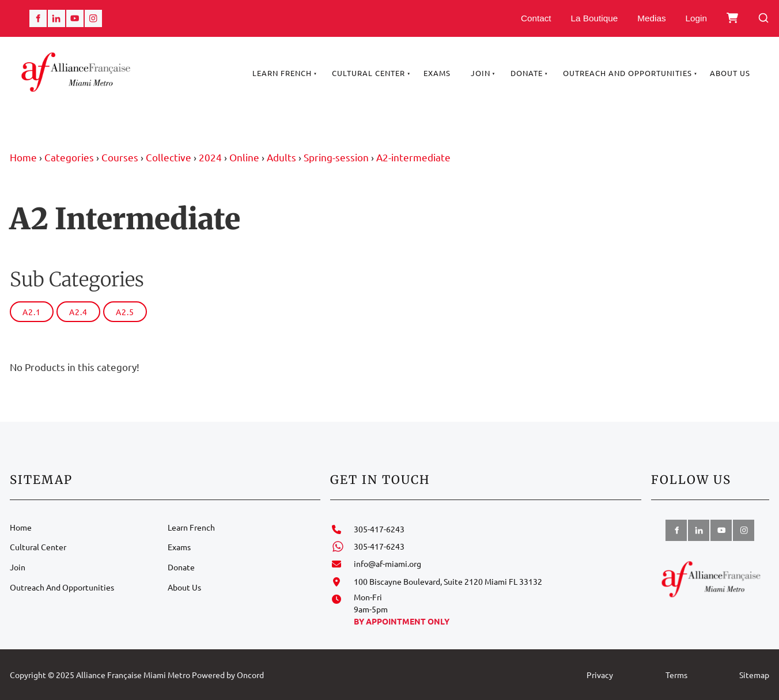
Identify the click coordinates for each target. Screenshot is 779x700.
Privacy (600, 675)
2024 (210, 157)
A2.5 (125, 312)
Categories (69, 157)
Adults (281, 157)
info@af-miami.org (387, 563)
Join (481, 73)
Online (244, 157)
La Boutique (595, 18)
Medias (651, 18)
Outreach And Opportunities (627, 73)
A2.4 (78, 312)
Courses (120, 157)
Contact (536, 18)
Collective (169, 157)
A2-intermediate (413, 157)
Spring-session (336, 157)
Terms (676, 675)
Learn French (282, 73)
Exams (437, 73)
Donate (527, 73)
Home (23, 157)
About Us (730, 73)
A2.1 (32, 312)
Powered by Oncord (228, 675)
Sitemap (754, 675)
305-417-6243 (379, 529)
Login (696, 18)
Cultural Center (368, 73)
